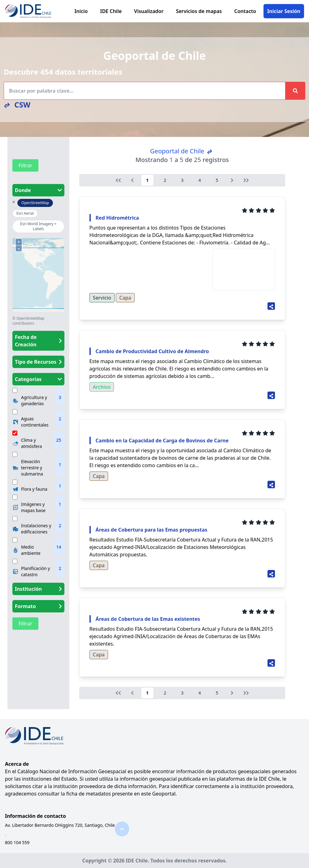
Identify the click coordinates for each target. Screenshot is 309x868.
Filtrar (25, 165)
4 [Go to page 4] (200, 180)
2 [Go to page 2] (165, 180)
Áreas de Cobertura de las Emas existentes (148, 619)
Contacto (245, 11)
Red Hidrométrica (117, 218)
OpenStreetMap (35, 203)
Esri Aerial (25, 213)
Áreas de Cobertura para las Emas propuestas (152, 530)
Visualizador (149, 11)
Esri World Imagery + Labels (38, 226)
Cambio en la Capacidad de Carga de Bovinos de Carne (162, 441)
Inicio (81, 11)
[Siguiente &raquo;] (232, 180)
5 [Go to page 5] (217, 180)
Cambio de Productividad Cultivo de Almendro (152, 351)
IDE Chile (111, 11)
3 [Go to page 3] (182, 180)
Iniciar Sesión (284, 11)
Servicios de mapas (199, 11)
